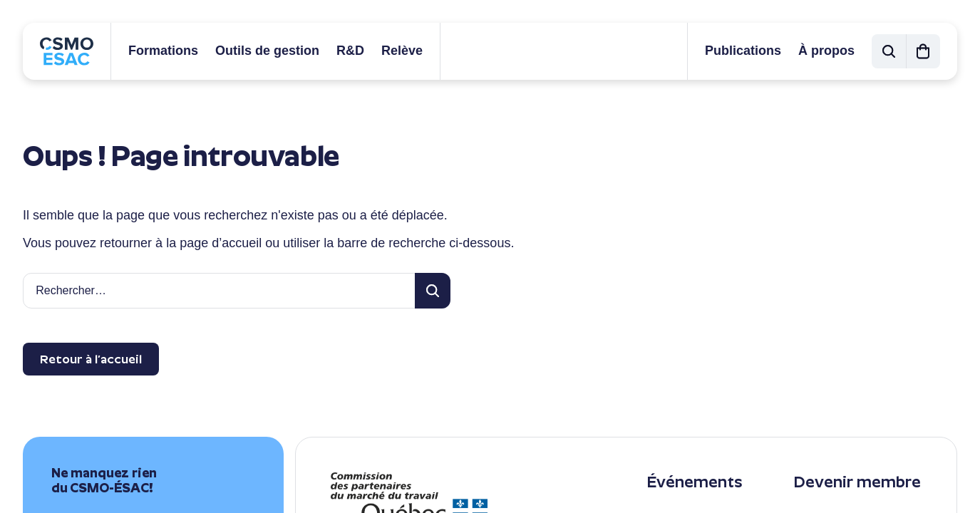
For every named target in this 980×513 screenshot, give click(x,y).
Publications (743, 51)
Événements (694, 482)
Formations (163, 51)
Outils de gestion (267, 51)
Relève (402, 51)
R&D (350, 51)
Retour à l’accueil (91, 359)
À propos (826, 51)
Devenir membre (857, 482)
